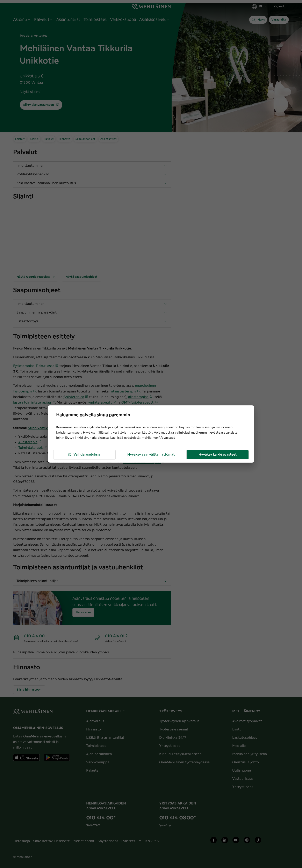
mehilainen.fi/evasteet (158, 438)
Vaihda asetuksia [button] (84, 455)
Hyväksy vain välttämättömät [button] (151, 455)
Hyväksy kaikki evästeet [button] (218, 455)
